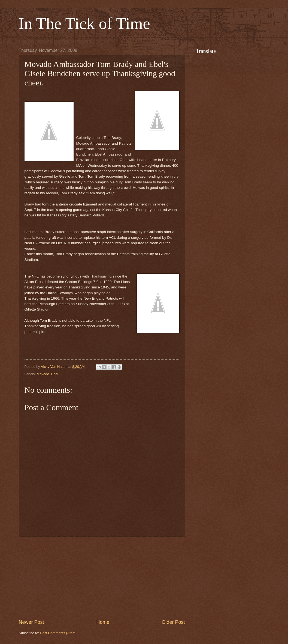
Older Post (173, 622)
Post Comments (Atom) (58, 633)
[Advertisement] (102, 578)
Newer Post (31, 622)
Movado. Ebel (48, 374)
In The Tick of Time (84, 23)
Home (103, 622)
